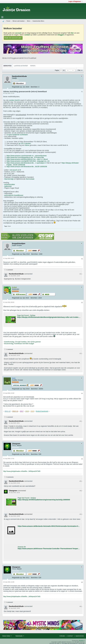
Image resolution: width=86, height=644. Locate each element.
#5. (81, 481)
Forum (8, 21)
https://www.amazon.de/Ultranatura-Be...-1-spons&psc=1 (26, 163)
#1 (82, 92)
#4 (82, 393)
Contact (70, 636)
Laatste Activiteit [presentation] (21, 66)
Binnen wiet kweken (19, 21)
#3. (81, 354)
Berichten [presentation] (7, 66)
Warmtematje (9, 179)
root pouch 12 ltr (15, 170)
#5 (82, 459)
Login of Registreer (75, 1)
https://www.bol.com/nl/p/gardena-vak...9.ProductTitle (25, 157)
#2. (81, 274)
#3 (82, 303)
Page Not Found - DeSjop (26, 315)
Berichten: (34, 87)
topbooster (8, 186)
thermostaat (30, 179)
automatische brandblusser (14, 195)
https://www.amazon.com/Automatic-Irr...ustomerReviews (27, 156)
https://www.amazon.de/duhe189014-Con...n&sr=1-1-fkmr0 (27, 159)
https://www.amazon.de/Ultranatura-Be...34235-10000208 (27, 167)
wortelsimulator (10, 184)
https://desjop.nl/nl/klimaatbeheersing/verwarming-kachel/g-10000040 (44, 500)
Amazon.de (22, 547)
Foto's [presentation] (33, 66)
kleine (27, 145)
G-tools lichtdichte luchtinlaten (17, 135)
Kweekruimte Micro (38, 21)
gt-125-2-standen (25, 143)
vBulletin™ (82, 641)
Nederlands (20, 636)
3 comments (10, 477)
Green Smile (7, 636)
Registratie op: (17, 87)
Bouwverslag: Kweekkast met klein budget (19, 344)
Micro (29, 21)
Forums (62, 636)
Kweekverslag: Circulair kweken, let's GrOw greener (23, 342)
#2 (82, 259)
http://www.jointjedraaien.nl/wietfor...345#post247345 (22, 471)
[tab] (7, 66)
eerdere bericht (14, 100)
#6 (82, 582)
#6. (81, 606)
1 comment (10, 270)
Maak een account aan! (13, 38)
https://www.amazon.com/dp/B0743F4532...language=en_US (28, 161)
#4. (81, 421)
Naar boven (80, 636)
